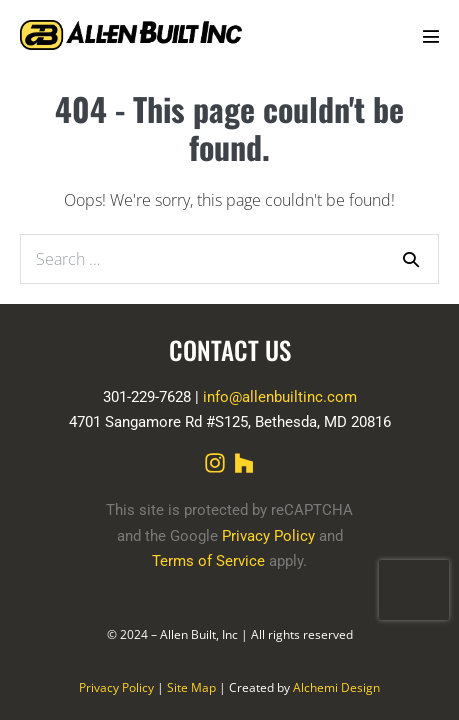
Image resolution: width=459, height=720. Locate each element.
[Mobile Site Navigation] (431, 36)
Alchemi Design (336, 687)
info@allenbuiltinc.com (280, 397)
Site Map (191, 687)
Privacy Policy (268, 536)
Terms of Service (208, 561)
